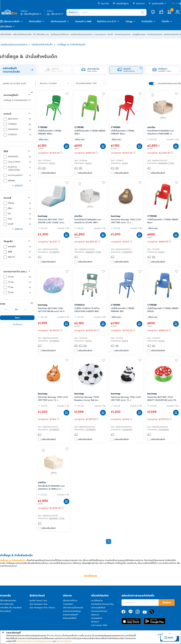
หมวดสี (7, 198)
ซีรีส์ (6, 151)
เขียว (10, 208)
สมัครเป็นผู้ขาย (121, 4)
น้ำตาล (11, 203)
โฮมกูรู (129, 21)
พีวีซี (10, 252)
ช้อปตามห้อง (35, 21)
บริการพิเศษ (6, 27)
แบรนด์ (7, 114)
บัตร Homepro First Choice (42, 608)
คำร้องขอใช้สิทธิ (70, 618)
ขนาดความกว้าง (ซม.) (15, 272)
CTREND (12, 124)
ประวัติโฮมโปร (97, 601)
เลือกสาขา (55, 14)
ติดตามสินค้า (6, 611)
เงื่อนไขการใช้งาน (70, 601)
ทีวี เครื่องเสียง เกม (41, 34)
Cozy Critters (14, 162)
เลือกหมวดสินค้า (12, 21)
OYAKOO (13, 135)
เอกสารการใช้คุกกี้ (70, 615)
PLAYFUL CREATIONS (14, 168)
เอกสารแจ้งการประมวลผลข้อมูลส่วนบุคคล (34, 641)
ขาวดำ (11, 224)
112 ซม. (11, 282)
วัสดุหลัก (8, 241)
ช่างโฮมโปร (147, 21)
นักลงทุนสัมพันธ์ (98, 608)
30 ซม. (11, 292)
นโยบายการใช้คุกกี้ (64, 641)
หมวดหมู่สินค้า (11, 95)
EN (180, 4)
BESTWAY (13, 119)
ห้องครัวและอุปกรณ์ (123, 34)
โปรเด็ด (165, 21)
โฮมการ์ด (103, 4)
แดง (10, 219)
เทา (10, 213)
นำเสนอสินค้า (97, 618)
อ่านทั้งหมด (90, 576)
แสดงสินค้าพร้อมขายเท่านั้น (169, 83)
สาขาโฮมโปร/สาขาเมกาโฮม (102, 604)
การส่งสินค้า (68, 604)
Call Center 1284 (99, 625)
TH (173, 4)
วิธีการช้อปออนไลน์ (8, 601)
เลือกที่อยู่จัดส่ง (31, 14)
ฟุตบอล (12, 180)
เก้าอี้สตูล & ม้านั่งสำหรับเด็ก (71, 45)
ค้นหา (17, 318)
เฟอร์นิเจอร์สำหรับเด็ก (42, 45)
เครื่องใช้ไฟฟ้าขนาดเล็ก (22, 34)
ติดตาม (167, 602)
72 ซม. (11, 287)
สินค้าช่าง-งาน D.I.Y (107, 21)
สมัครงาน (95, 615)
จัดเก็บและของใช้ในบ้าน (60, 34)
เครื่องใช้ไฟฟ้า (6, 34)
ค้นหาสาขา (139, 4)
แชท (171, 638)
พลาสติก (12, 246)
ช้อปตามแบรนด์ (58, 21)
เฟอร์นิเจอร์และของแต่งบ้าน (82, 34)
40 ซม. (11, 277)
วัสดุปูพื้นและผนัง (139, 34)
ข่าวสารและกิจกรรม (99, 611)
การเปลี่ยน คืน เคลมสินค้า (11, 608)
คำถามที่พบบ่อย (7, 604)
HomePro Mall (83, 21)
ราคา (3, 304)
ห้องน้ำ (110, 34)
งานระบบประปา (100, 34)
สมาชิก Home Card (38, 601)
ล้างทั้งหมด (17, 324)
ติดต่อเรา (95, 622)
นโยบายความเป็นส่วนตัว (73, 608)
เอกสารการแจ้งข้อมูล (72, 611)
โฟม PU (12, 257)
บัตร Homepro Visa (38, 604)
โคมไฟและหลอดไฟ (155, 34)
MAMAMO (13, 129)
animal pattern (16, 175)
